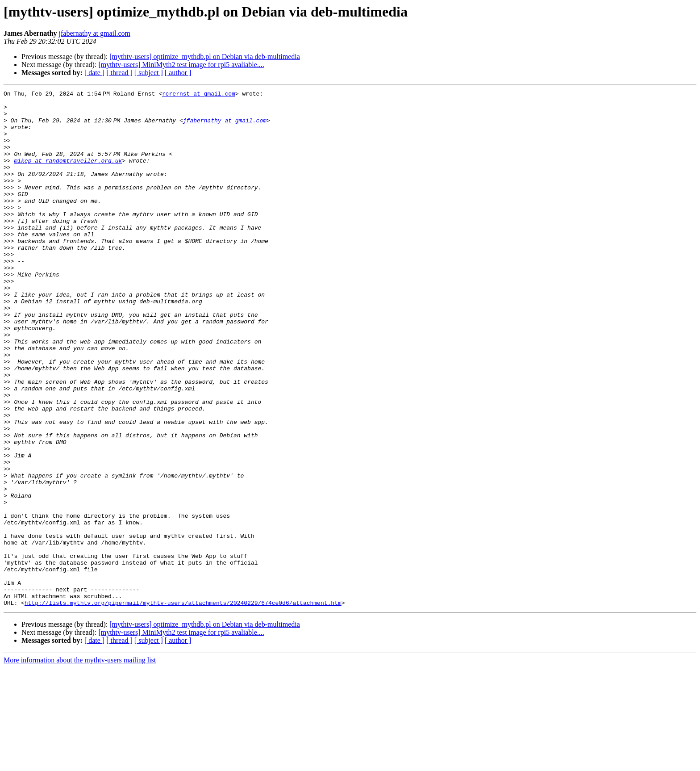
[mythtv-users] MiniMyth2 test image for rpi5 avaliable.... (181, 65)
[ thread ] (119, 73)
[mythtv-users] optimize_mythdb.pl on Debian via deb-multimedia (205, 57)
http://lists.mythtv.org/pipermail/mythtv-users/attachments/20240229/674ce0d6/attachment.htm (183, 706)
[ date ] (94, 73)
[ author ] (178, 73)
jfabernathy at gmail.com (95, 33)
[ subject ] (149, 73)
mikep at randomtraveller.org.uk (68, 175)
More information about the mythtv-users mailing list (80, 763)
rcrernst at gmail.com (200, 95)
